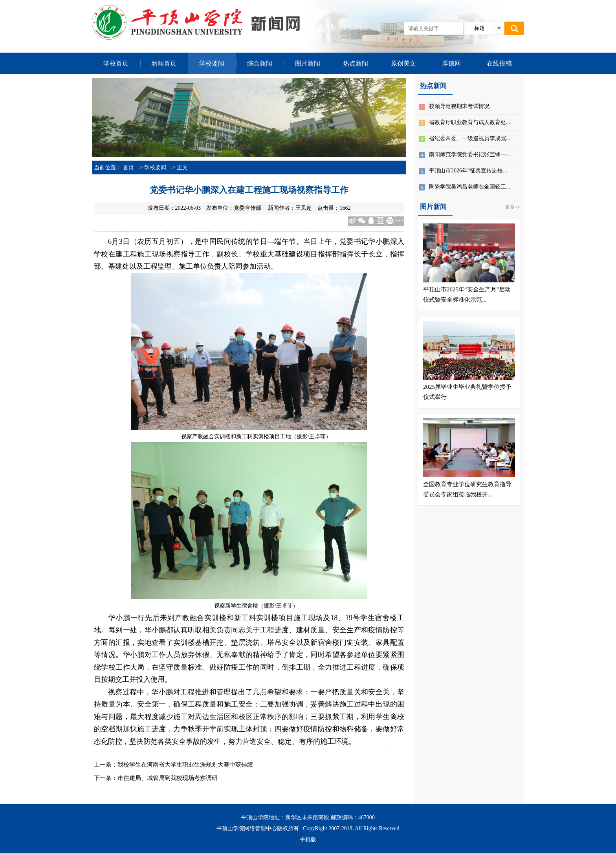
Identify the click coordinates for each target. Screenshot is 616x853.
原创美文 (403, 63)
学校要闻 (212, 63)
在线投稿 (499, 63)
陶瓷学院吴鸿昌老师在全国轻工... (470, 187)
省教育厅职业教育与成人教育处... (470, 122)
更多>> (513, 207)
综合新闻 (260, 63)
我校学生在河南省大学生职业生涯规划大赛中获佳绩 (185, 765)
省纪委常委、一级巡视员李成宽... (470, 138)
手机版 (308, 839)
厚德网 (451, 63)
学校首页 (116, 63)
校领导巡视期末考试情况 (459, 106)
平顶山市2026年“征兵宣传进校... (468, 171)
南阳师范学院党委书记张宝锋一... (470, 155)
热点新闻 (356, 63)
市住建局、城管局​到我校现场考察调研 (168, 778)
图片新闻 (308, 63)
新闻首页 (164, 63)
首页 (128, 167)
